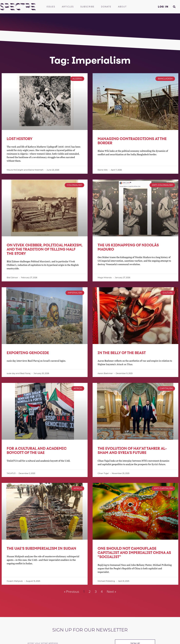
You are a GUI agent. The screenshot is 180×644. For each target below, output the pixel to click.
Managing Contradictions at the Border (132, 141)
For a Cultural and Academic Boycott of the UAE (37, 450)
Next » (111, 592)
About (123, 7)
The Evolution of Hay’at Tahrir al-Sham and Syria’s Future (132, 450)
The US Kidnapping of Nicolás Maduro (128, 247)
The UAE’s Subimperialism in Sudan (41, 548)
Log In (163, 7)
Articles (68, 7)
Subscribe (87, 7)
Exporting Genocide (28, 353)
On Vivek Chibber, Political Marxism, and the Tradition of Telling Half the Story (45, 249)
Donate (106, 7)
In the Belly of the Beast (122, 353)
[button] (174, 7)
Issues (51, 7)
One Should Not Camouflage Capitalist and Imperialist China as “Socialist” (134, 553)
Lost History (20, 139)
